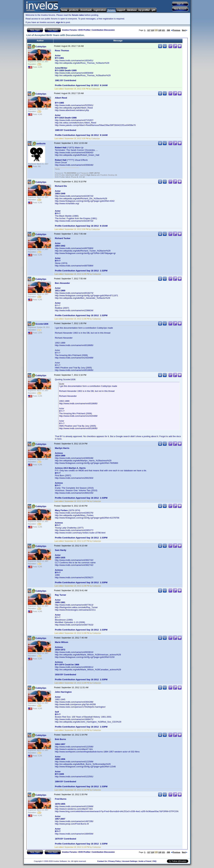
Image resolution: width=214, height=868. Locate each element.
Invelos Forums (69, 30)
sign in (59, 22)
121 (163, 30)
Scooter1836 (42, 324)
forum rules (78, 15)
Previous (176, 30)
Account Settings (130, 861)
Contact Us (102, 861)
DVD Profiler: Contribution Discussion (97, 30)
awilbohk (41, 144)
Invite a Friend (145, 861)
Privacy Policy (115, 861)
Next (185, 30)
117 (149, 30)
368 (168, 30)
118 (152, 30)
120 (160, 30)
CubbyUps (41, 47)
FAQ (155, 861)
